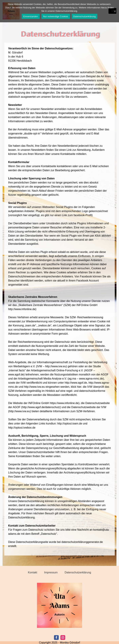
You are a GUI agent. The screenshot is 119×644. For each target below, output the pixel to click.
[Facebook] (56, 638)
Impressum (51, 572)
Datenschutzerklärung (78, 572)
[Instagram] (63, 638)
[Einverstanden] (115, 11)
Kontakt (33, 572)
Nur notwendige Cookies (56, 16)
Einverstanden (31, 16)
